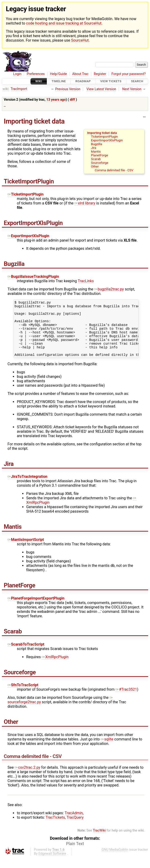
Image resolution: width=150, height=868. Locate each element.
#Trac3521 (126, 700)
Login (17, 74)
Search (137, 81)
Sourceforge (100, 163)
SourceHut (80, 40)
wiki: (6, 89)
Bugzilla (97, 144)
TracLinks (86, 281)
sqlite (107, 750)
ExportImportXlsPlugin (107, 140)
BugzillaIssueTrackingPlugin (33, 277)
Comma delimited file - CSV (114, 170)
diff (72, 100)
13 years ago (56, 100)
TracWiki (99, 841)
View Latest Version (101, 89)
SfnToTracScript (23, 695)
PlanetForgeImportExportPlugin (36, 609)
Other (95, 166)
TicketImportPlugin (104, 136)
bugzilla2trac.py (109, 289)
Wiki (39, 81)
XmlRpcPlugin (55, 667)
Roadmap (83, 81)
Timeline (59, 81)
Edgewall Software (52, 864)
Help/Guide (59, 74)
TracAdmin (74, 823)
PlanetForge (100, 155)
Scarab (96, 159)
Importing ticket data (102, 133)
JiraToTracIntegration (27, 487)
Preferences (36, 74)
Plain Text (75, 854)
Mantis (96, 151)
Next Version (132, 89)
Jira (94, 148)
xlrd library (85, 203)
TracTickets (55, 828)
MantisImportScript (26, 550)
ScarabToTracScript (26, 655)
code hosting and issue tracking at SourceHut (64, 23)
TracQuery (75, 828)
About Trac (80, 74)
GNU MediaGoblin (115, 860)
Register (100, 74)
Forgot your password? (128, 74)
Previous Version (68, 89)
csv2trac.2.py (27, 778)
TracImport (19, 89)
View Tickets (111, 81)
